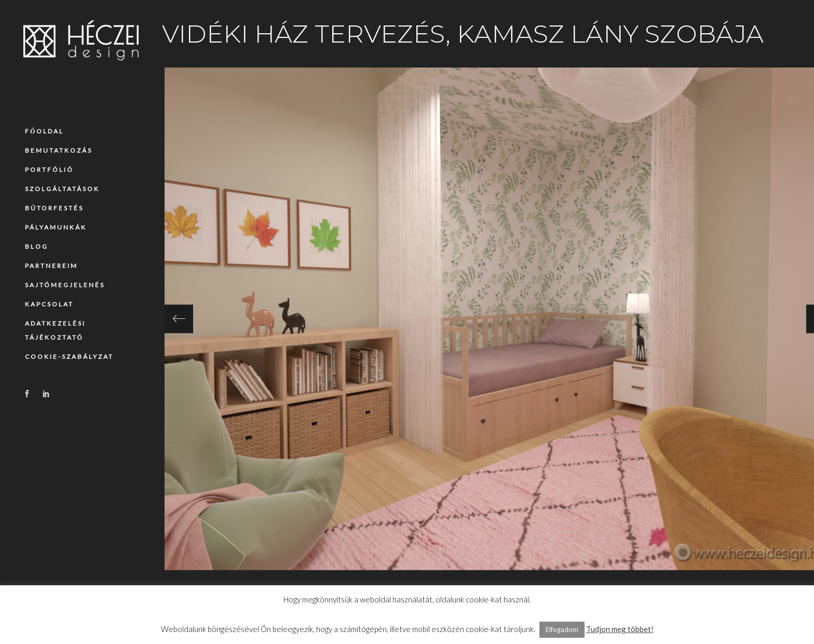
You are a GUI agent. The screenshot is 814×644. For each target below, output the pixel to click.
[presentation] (179, 319)
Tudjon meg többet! (620, 629)
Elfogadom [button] (562, 629)
